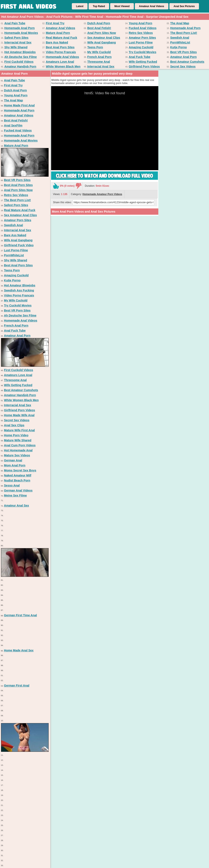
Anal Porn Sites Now (102, 33)
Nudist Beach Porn (17, 480)
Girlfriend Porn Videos (144, 66)
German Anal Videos (18, 490)
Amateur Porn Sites (142, 38)
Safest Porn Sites (16, 38)
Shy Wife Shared (16, 47)
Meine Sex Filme (15, 495)
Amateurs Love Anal (60, 62)
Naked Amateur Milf (18, 475)
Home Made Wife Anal (19, 415)
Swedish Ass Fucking (19, 290)
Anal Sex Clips (14, 425)
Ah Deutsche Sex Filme (21, 57)
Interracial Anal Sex (18, 42)
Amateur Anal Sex (16, 505)
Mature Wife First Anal (19, 430)
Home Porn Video (16, 435)
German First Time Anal (20, 615)
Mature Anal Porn (58, 33)
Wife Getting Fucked (143, 62)
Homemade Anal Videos (63, 57)
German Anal (13, 460)
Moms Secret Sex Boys (20, 470)
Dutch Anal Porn (99, 23)
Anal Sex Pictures (184, 6)
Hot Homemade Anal (18, 450)
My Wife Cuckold (99, 52)
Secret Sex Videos (183, 66)
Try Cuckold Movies (143, 52)
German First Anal (17, 685)
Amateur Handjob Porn (20, 66)
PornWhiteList (180, 42)
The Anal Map (180, 23)
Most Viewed (122, 6)
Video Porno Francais (61, 52)
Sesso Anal (12, 485)
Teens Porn (95, 47)
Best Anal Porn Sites (60, 47)
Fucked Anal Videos (143, 28)
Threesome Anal (99, 62)
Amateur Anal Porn (183, 57)
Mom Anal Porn (15, 465)
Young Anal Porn (141, 23)
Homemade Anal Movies (21, 33)
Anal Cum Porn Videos (20, 445)
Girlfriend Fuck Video (19, 245)
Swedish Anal (180, 38)
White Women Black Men (63, 66)
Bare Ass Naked (57, 42)
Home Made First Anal (19, 105)
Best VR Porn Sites (184, 52)
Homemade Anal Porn (20, 28)
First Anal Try (55, 23)
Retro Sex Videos (141, 33)
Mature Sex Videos (17, 455)
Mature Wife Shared (18, 440)
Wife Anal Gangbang (102, 42)
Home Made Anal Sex (19, 650)
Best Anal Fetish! (99, 28)
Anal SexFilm (13, 125)
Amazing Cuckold (141, 47)
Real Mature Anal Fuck (62, 38)
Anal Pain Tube (15, 23)
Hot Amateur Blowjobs (20, 52)
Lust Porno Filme (141, 42)
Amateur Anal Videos (152, 6)
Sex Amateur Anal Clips (104, 38)
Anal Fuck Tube (140, 57)
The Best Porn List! (184, 33)
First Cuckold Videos (19, 62)
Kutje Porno (179, 47)
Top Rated (99, 6)
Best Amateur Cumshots (187, 62)
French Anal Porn (99, 57)
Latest (80, 6)
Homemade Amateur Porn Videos (102, 194)
